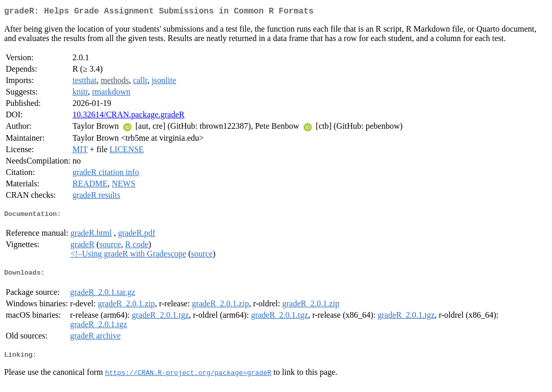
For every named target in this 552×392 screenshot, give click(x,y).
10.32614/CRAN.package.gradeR (128, 117)
